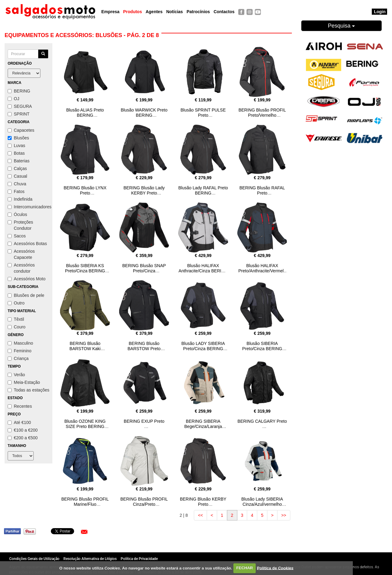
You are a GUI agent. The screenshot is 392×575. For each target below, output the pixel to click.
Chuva (17, 184)
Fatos (16, 191)
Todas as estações (28, 390)
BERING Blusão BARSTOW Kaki (85, 346)
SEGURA (20, 106)
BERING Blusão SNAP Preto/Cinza (144, 268)
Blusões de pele (26, 295)
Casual (17, 176)
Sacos (17, 236)
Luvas (16, 146)
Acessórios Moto (26, 279)
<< (200, 515)
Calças (17, 168)
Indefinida (20, 199)
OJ (13, 99)
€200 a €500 (23, 438)
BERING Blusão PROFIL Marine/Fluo (85, 502)
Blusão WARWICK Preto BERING (144, 113)
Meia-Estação (24, 382)
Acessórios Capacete (21, 254)
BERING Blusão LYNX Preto (85, 190)
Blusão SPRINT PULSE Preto (203, 113)
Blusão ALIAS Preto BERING (85, 113)
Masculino (20, 343)
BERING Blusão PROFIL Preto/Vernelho (262, 113)
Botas (16, 153)
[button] (84, 532)
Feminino (20, 351)
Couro (17, 327)
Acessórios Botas (27, 244)
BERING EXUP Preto (144, 421)
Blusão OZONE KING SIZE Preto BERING (85, 424)
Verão (16, 375)
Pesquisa (341, 26)
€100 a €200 (23, 430)
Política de (275, 568)
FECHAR (245, 568)
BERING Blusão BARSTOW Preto (144, 346)
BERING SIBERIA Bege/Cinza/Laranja (203, 424)
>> (284, 515)
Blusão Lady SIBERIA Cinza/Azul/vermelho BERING (262, 504)
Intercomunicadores (28, 207)
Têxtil (16, 319)
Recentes (20, 406)
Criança (18, 358)
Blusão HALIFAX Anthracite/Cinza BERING (203, 268)
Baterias (19, 161)
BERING (19, 91)
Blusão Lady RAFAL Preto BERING (203, 190)
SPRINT (19, 114)
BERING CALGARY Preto (262, 421)
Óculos (17, 214)
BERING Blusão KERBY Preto (203, 502)
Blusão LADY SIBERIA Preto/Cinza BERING (203, 346)
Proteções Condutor (20, 225)
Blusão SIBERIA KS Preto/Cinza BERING (85, 268)
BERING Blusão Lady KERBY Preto (144, 190)
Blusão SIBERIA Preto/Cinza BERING (262, 346)
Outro (16, 303)
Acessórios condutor (21, 268)
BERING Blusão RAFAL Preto (262, 190)
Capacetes (21, 130)
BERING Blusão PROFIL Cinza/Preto (144, 502)
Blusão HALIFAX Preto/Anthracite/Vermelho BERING (262, 271)
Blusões (18, 138)
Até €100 (19, 422)
